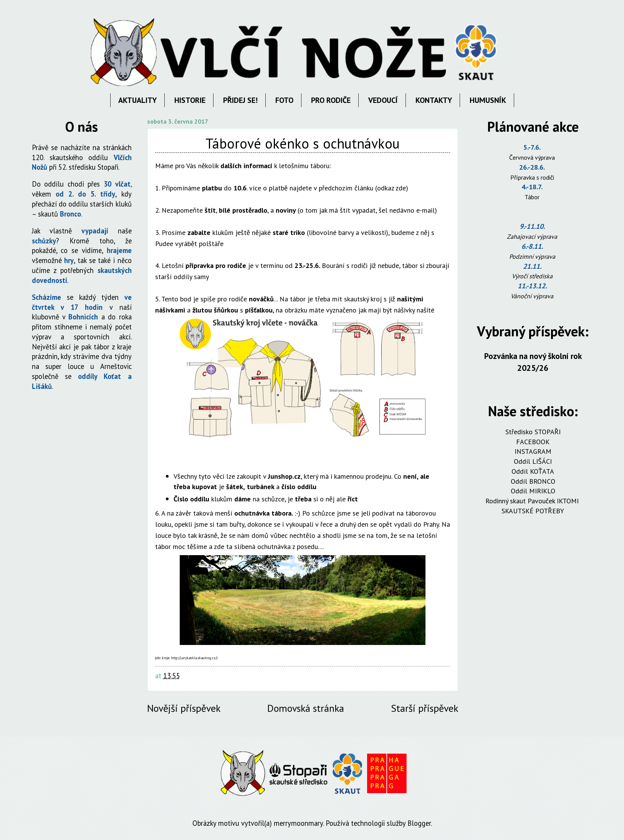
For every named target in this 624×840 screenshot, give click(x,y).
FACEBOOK (533, 442)
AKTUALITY (137, 100)
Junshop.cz (284, 476)
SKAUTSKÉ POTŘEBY (533, 511)
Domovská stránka (306, 708)
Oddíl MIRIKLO (533, 491)
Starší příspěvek (425, 708)
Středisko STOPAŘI (533, 432)
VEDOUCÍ (383, 100)
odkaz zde (391, 188)
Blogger (419, 823)
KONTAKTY (434, 100)
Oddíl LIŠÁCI (533, 461)
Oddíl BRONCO (533, 481)
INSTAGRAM (533, 451)
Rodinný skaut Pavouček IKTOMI (533, 501)
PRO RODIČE (331, 100)
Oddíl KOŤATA (533, 471)
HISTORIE (190, 100)
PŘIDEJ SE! (240, 100)
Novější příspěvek (184, 708)
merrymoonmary (298, 823)
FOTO (284, 100)
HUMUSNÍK (488, 100)
